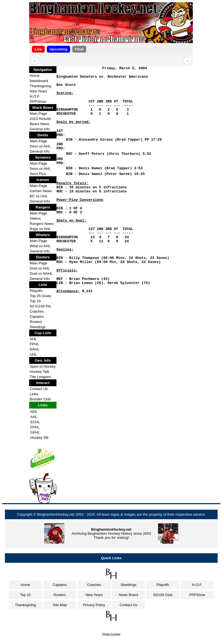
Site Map (60, 605)
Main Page (38, 114)
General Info (40, 129)
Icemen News (41, 191)
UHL (33, 354)
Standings (38, 327)
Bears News (40, 124)
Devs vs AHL (40, 146)
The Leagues (40, 377)
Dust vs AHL (40, 268)
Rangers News (42, 224)
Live (38, 49)
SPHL (35, 432)
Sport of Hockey (43, 366)
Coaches (37, 311)
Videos (35, 218)
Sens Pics (38, 174)
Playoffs (36, 291)
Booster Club (40, 399)
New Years (38, 91)
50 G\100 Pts (40, 306)
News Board (129, 595)
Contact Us (39, 389)
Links (34, 394)
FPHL (34, 344)
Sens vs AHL (40, 169)
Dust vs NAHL (41, 273)
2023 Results (40, 119)
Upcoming (58, 49)
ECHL (35, 422)
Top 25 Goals (40, 296)
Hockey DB (39, 438)
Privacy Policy (94, 605)
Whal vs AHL (40, 246)
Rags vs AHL (40, 229)
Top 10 (35, 301)
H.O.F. (35, 96)
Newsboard (39, 81)
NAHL (35, 349)
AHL (33, 339)
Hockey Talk (40, 372)
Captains (37, 317)
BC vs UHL (39, 196)
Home (35, 76)
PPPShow (38, 102)
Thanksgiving (40, 86)
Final (79, 49)
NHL (34, 412)
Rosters (36, 322)
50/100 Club (163, 595)
